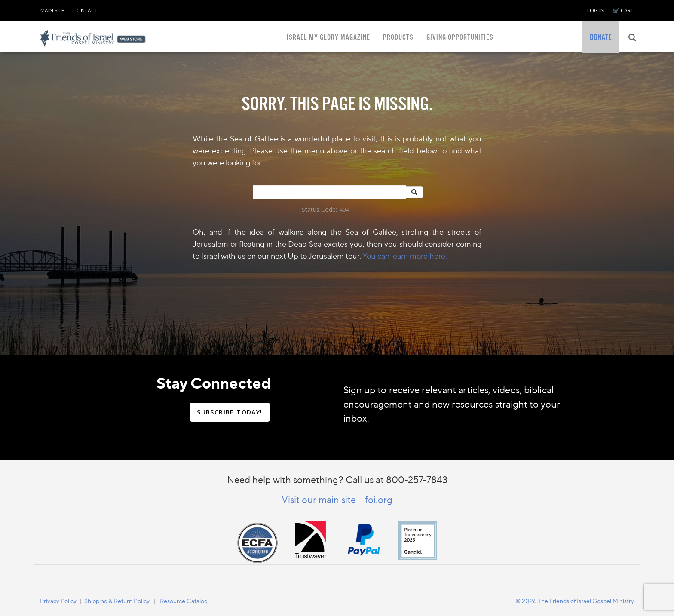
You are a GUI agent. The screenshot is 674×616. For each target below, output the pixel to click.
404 (344, 210)
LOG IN (596, 11)
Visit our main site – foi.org (337, 499)
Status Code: (319, 210)
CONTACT (85, 11)
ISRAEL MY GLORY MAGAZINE (328, 37)
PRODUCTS (398, 37)
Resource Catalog (184, 601)
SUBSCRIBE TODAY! (230, 412)
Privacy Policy (58, 601)
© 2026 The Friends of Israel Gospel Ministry (575, 601)
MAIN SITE (52, 11)
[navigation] (52, 9)
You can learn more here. (405, 256)
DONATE (600, 37)
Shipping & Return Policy (117, 601)
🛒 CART (623, 11)
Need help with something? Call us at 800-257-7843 (337, 480)
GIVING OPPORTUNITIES (460, 37)
